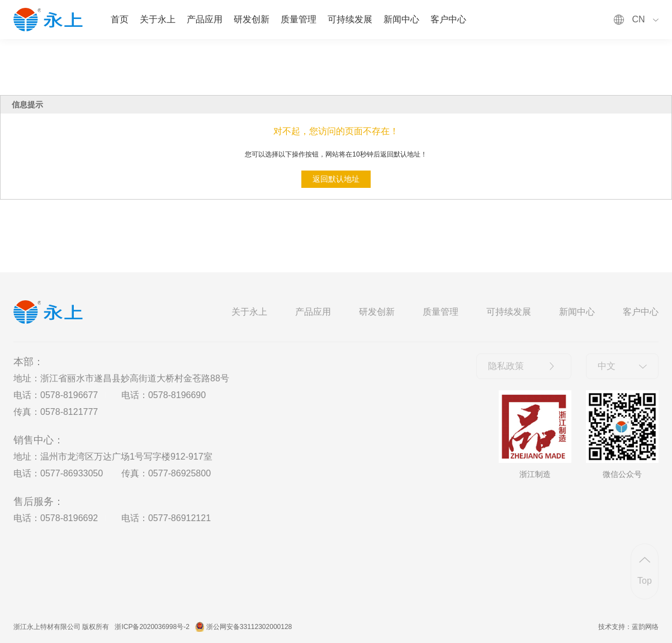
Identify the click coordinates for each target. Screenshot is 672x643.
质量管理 (299, 19)
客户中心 (448, 19)
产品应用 (205, 19)
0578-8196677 (69, 395)
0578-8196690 (177, 395)
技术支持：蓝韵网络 (628, 627)
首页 (120, 19)
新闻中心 (401, 19)
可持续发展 (350, 19)
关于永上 (158, 19)
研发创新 (252, 19)
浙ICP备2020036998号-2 (152, 627)
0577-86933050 (72, 473)
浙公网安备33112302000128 (249, 627)
